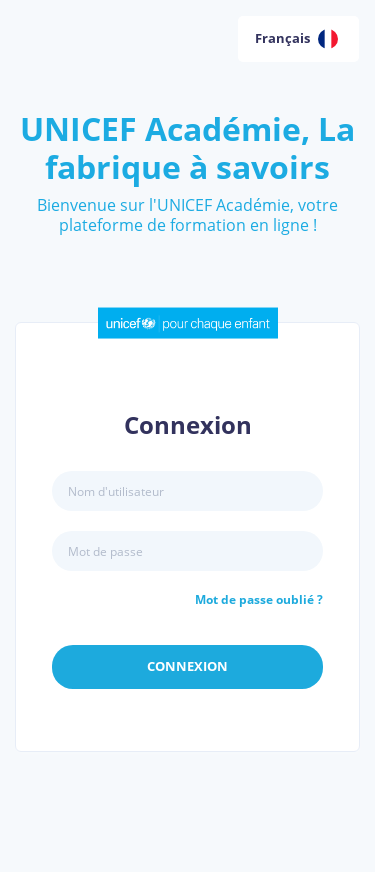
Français (296, 39)
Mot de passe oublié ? (259, 599)
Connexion (187, 666)
